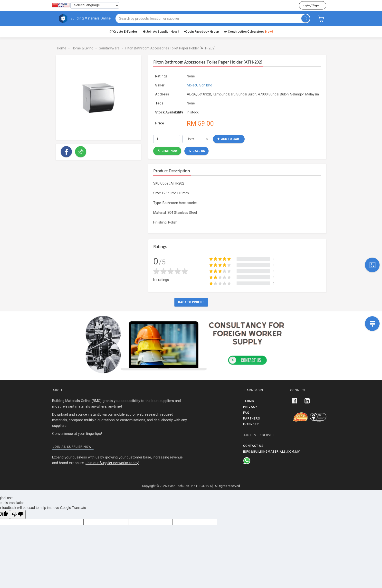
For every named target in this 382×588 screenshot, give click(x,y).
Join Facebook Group (201, 31)
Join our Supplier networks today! (112, 463)
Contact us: (254, 446)
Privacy (250, 407)
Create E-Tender (123, 31)
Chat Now (168, 151)
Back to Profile (191, 302)
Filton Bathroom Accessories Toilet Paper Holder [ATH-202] (170, 48)
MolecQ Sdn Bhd (200, 85)
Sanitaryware (109, 48)
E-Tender (251, 424)
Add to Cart (229, 139)
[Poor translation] (18, 514)
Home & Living (82, 48)
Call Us (197, 151)
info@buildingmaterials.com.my (272, 451)
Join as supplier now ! (160, 31)
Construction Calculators (248, 32)
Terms (249, 401)
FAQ (246, 412)
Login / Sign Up (313, 5)
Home (62, 48)
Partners (252, 418)
